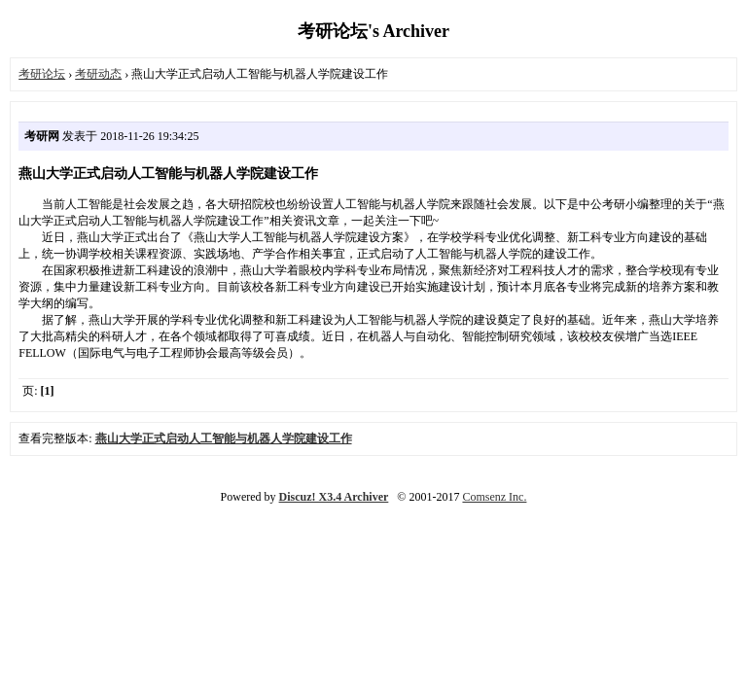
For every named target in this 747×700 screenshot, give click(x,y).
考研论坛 (42, 74)
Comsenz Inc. (494, 497)
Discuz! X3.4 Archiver (334, 497)
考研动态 (98, 74)
